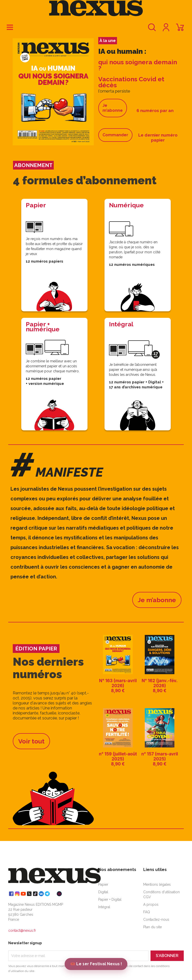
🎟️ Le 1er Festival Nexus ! (96, 964)
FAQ (147, 912)
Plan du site (152, 927)
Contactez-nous (156, 919)
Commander (115, 135)
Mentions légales (157, 884)
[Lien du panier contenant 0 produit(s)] (180, 30)
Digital (103, 892)
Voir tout (31, 741)
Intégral (104, 907)
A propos (151, 904)
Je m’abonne (113, 108)
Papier (103, 884)
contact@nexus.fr (22, 930)
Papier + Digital (110, 899)
